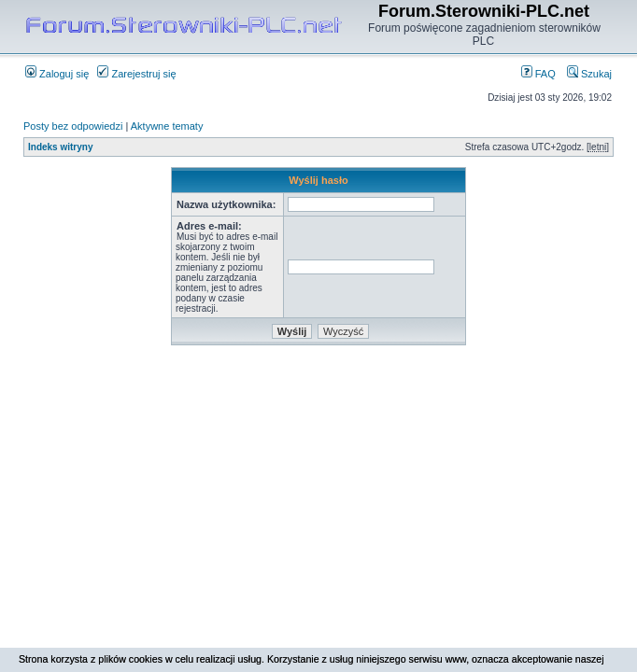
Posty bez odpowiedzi (73, 126)
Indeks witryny (60, 147)
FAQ (538, 74)
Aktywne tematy (167, 126)
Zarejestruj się (136, 74)
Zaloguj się (57, 74)
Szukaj (589, 74)
